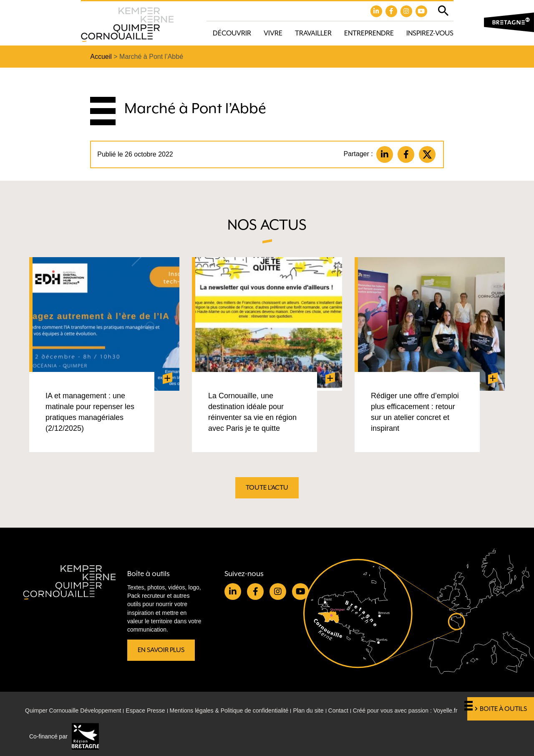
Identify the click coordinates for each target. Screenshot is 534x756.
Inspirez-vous (430, 33)
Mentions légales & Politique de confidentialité (229, 710)
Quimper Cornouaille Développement (73, 710)
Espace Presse (145, 710)
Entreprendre (369, 33)
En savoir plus (161, 650)
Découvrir (232, 33)
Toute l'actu (267, 488)
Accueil (101, 57)
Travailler (313, 33)
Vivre (273, 33)
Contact (338, 710)
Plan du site (308, 710)
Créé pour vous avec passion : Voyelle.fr (405, 710)
